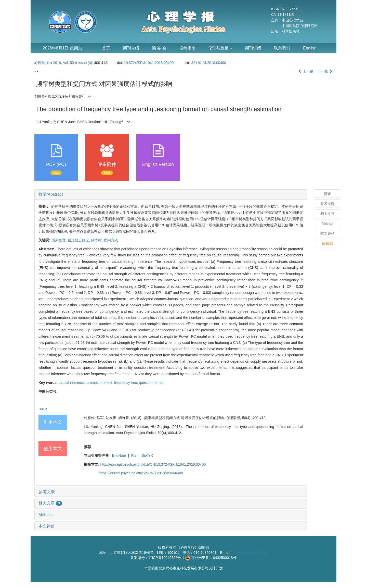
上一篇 (306, 71)
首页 (106, 48)
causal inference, (73, 383)
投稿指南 (187, 48)
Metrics (45, 515)
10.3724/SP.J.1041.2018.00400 (149, 63)
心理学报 (42, 63)
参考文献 (47, 492)
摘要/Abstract (51, 194)
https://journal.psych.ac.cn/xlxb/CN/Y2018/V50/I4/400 (141, 473)
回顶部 (327, 243)
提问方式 (111, 240)
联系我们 (282, 48)
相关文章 (50, 503)
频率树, (97, 240)
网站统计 (183, 573)
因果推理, (60, 240)
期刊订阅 (253, 48)
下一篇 (325, 71)
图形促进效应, (79, 240)
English (310, 48)
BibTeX (147, 455)
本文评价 (47, 526)
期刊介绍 (131, 48)
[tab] (171, 194)
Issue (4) (85, 63)
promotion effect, (100, 383)
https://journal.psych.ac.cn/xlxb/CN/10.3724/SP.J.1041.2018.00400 (153, 464)
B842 (43, 409)
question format (151, 383)
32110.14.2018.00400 (209, 63)
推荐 (87, 447)
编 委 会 (159, 48)
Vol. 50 (68, 63)
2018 (57, 63)
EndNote (119, 455)
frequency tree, (127, 383)
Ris (134, 455)
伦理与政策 (220, 48)
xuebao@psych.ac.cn (251, 553)
